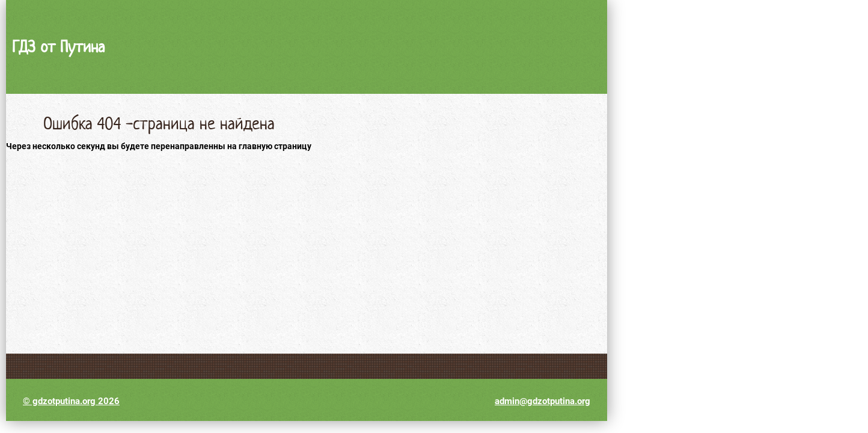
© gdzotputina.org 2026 (71, 401)
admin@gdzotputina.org (542, 401)
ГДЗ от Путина (58, 47)
